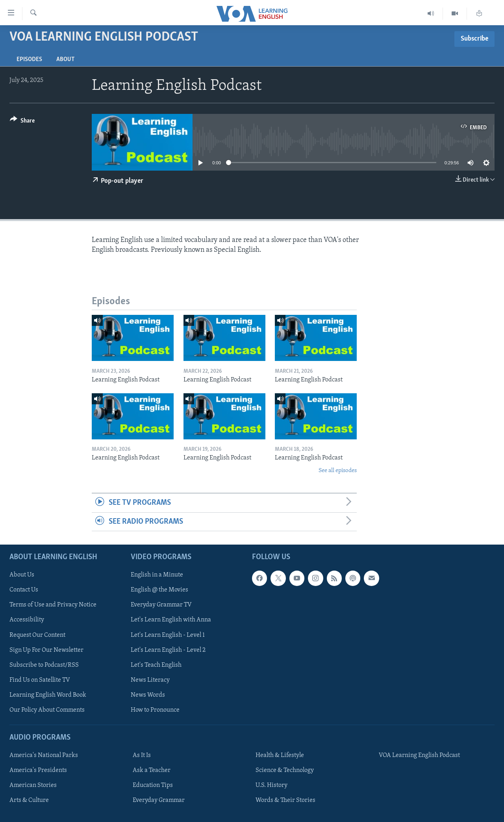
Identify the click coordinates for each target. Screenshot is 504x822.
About (65, 60)
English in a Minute (157, 575)
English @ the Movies (159, 590)
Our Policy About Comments (47, 710)
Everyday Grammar (159, 800)
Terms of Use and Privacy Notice (53, 605)
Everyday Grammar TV (161, 605)
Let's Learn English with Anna (171, 620)
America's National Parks (44, 755)
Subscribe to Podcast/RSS (44, 665)
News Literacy (150, 680)
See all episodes (338, 471)
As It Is (142, 755)
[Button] (22, 122)
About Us (22, 575)
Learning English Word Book (48, 695)
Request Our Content (37, 635)
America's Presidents (38, 770)
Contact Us (24, 590)
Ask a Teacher (152, 770)
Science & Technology (285, 770)
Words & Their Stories (285, 800)
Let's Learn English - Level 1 (168, 635)
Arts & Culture (29, 800)
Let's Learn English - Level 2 (168, 650)
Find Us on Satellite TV (40, 680)
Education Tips (153, 785)
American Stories (33, 785)
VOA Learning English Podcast (419, 755)
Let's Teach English (156, 665)
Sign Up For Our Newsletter (46, 650)
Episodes (29, 60)
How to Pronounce (155, 710)
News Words (148, 695)
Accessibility (27, 620)
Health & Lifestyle (280, 755)
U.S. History (271, 785)
